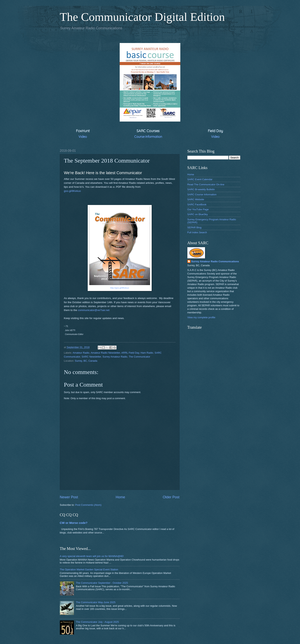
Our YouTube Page (198, 209)
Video (83, 137)
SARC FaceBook (197, 204)
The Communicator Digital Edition (142, 17)
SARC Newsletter (91, 357)
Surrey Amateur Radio (115, 357)
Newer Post (69, 497)
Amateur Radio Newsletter (105, 353)
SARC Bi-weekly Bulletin (201, 189)
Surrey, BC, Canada (86, 361)
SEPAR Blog (194, 227)
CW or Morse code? (74, 523)
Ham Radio (147, 353)
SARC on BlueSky (198, 214)
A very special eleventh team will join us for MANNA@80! (92, 556)
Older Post (171, 497)
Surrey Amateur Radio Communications (215, 261)
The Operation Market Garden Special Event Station (89, 569)
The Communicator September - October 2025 (102, 583)
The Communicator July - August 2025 (97, 622)
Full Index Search (197, 232)
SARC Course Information (202, 194)
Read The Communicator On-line (206, 184)
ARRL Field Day (130, 353)
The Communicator (139, 357)
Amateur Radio (81, 353)
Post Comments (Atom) (88, 505)
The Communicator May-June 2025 (96, 602)
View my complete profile (201, 317)
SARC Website (196, 199)
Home (120, 497)
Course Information (148, 137)
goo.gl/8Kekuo (72, 191)
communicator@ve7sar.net (94, 310)
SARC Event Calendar (200, 179)
